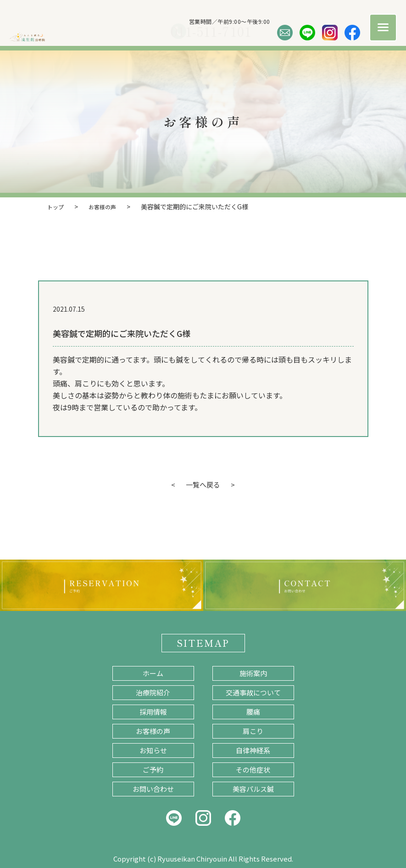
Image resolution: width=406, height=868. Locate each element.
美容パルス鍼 (253, 788)
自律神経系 (253, 749)
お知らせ (153, 749)
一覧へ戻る (203, 484)
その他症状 (253, 769)
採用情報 (153, 711)
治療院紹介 (153, 692)
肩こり (253, 730)
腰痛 (253, 711)
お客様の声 (153, 730)
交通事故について (253, 692)
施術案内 (253, 672)
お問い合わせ (153, 788)
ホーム (153, 672)
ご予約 (153, 769)
